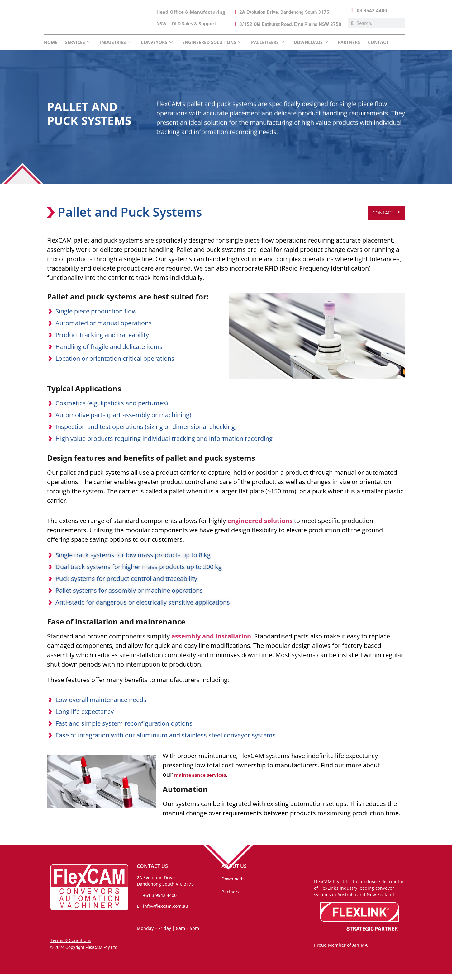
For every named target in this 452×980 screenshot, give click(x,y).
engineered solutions (260, 527)
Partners (349, 42)
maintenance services (208, 781)
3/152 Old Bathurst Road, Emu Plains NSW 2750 (290, 24)
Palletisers (268, 42)
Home (51, 42)
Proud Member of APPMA (341, 951)
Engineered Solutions (212, 42)
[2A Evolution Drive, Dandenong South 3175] (235, 12)
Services (78, 42)
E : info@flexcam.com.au (162, 912)
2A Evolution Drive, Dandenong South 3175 (284, 12)
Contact (378, 42)
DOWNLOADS (311, 42)
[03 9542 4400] (352, 10)
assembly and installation (211, 642)
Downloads (233, 885)
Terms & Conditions (71, 947)
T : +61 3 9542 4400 (157, 901)
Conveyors (157, 42)
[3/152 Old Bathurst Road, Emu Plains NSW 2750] (235, 24)
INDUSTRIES (116, 42)
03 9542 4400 (372, 10)
